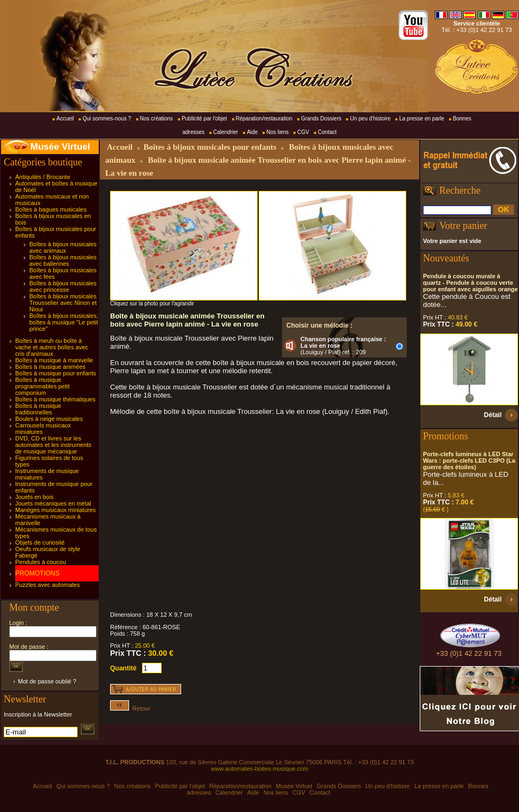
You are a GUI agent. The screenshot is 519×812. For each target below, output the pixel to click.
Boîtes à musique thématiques (55, 399)
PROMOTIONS (37, 573)
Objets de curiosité (40, 542)
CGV (303, 132)
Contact (327, 132)
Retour (130, 708)
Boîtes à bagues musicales (51, 209)
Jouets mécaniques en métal (53, 503)
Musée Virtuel (60, 147)
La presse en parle (422, 119)
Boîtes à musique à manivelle (54, 360)
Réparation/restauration (264, 119)
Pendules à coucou (41, 562)
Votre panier (463, 226)
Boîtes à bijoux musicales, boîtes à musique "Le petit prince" (64, 322)
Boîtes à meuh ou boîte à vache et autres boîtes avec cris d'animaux (52, 347)
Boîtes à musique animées (50, 367)
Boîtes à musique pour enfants (56, 373)
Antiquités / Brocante (43, 177)
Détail (493, 415)
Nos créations (156, 119)
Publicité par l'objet (204, 119)
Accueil (65, 119)
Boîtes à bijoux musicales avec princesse (63, 286)
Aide (252, 132)
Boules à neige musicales (49, 419)
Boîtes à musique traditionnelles (38, 409)
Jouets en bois (34, 497)
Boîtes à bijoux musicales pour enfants (210, 147)
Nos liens (277, 132)
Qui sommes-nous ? (107, 119)
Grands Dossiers (321, 119)
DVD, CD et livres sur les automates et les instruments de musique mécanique (53, 445)
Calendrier (226, 132)
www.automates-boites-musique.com (260, 769)
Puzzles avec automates (47, 585)
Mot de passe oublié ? (47, 681)
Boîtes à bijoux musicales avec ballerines (63, 260)
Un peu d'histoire (370, 119)
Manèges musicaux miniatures (56, 510)
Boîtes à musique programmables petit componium (42, 386)
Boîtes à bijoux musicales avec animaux (63, 247)
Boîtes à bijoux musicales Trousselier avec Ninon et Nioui (63, 303)
